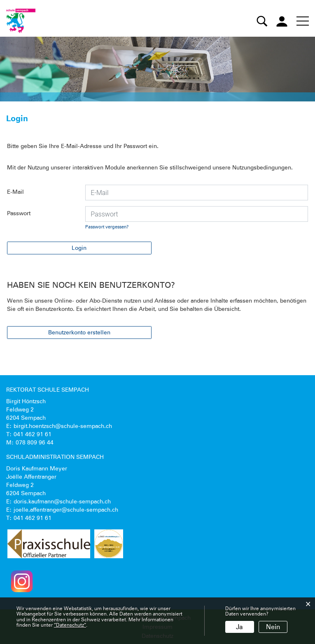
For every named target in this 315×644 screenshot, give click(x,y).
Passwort (19, 213)
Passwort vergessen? (107, 227)
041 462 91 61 (33, 434)
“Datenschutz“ (70, 625)
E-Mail (15, 192)
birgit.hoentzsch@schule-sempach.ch (63, 426)
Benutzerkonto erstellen (79, 332)
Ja (239, 627)
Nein (273, 627)
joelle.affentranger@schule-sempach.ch (66, 510)
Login (79, 248)
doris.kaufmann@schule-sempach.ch (62, 501)
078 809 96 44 (35, 442)
